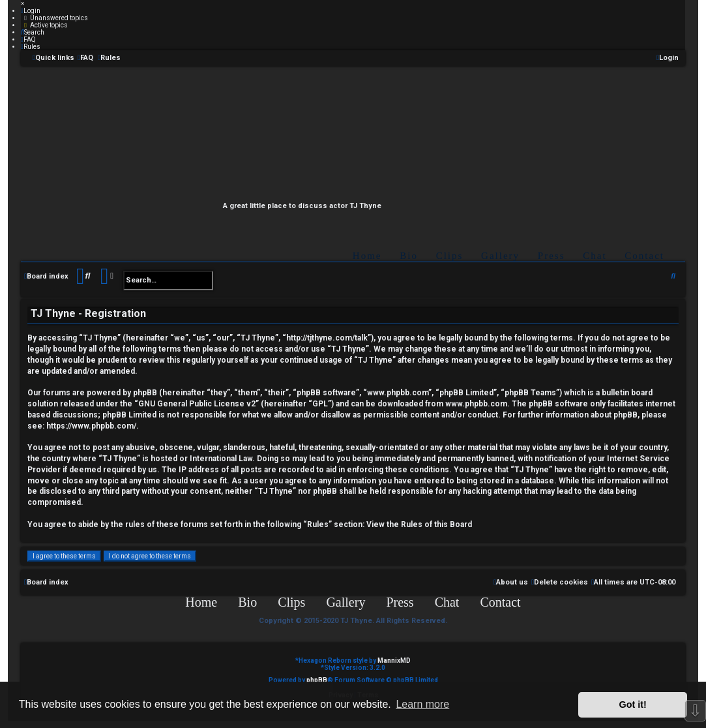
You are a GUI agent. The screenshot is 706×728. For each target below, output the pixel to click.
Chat (595, 256)
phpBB (317, 680)
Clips (450, 256)
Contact (644, 256)
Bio (409, 256)
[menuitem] (31, 11)
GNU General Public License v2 (197, 404)
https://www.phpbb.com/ (91, 426)
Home (367, 256)
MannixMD (394, 660)
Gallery (500, 256)
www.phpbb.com (476, 404)
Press (552, 256)
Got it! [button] (633, 705)
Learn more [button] (422, 704)
